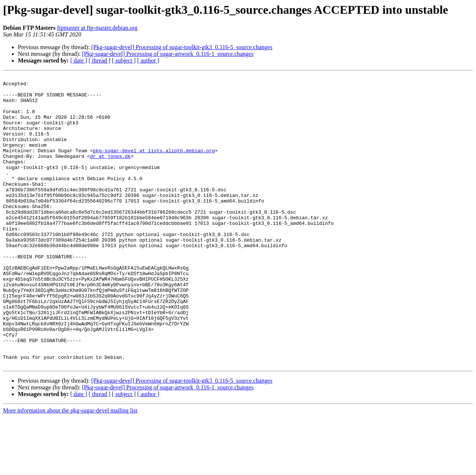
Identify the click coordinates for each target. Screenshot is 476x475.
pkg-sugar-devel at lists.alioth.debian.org (154, 166)
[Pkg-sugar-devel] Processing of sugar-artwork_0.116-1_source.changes (168, 54)
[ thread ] (99, 60)
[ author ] (148, 60)
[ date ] (79, 60)
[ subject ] (124, 60)
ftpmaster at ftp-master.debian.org (97, 28)
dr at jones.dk (110, 173)
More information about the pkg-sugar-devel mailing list (70, 468)
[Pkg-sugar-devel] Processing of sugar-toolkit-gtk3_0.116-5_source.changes (182, 47)
